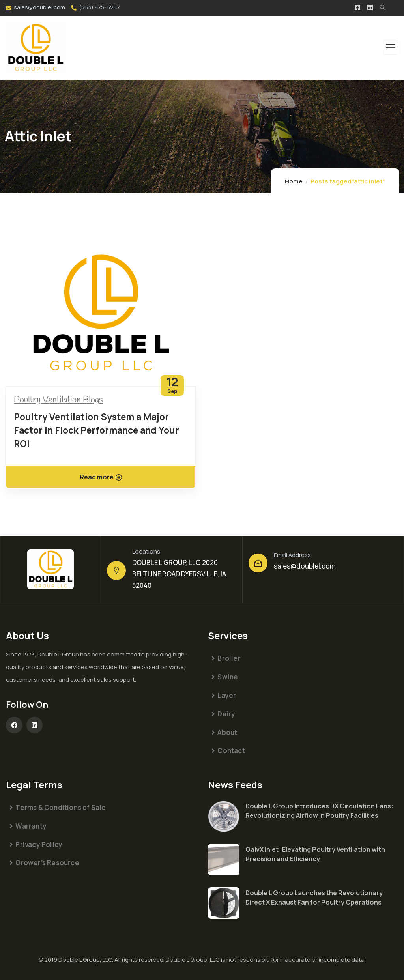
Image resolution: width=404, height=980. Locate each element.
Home (294, 181)
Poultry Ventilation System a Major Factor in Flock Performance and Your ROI (96, 430)
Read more (101, 477)
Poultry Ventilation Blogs (58, 400)
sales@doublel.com (39, 7)
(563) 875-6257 (99, 7)
